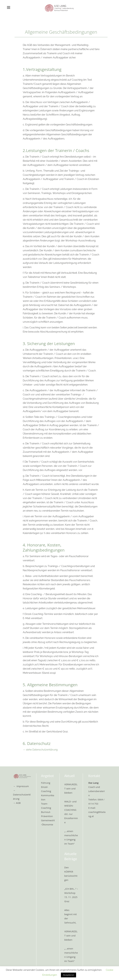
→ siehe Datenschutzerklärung (40, 750)
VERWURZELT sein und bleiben (71, 788)
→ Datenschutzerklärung (22, 795)
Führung (46, 783)
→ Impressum (21, 786)
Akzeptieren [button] (68, 975)
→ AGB (17, 803)
